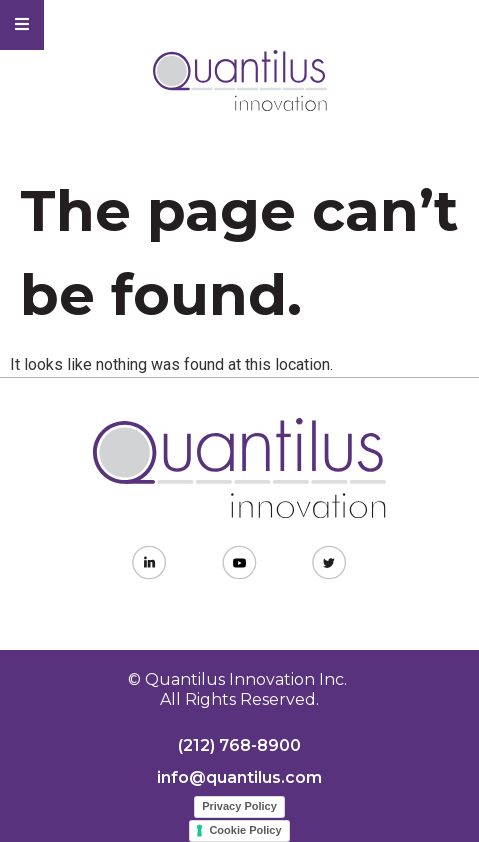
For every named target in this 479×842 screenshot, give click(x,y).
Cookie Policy (245, 830)
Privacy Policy (239, 806)
